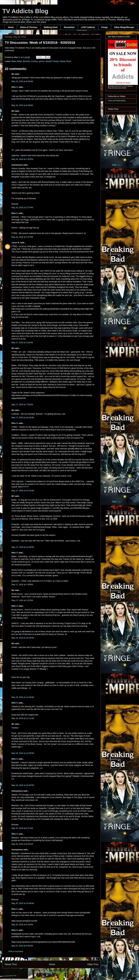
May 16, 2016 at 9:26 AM (22, 81)
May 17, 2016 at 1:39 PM (22, 585)
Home (11, 27)
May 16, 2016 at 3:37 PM (22, 237)
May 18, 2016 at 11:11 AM (23, 718)
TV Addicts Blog (25, 11)
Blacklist (26, 61)
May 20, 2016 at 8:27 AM (22, 828)
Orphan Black (65, 61)
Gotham (35, 61)
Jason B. (16, 243)
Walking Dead (51, 27)
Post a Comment (16, 951)
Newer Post (11, 964)
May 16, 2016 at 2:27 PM (22, 208)
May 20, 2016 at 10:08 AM (23, 903)
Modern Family (52, 61)
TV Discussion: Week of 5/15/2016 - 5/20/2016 (40, 43)
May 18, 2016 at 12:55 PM (23, 753)
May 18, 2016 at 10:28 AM (23, 638)
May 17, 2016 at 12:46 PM (23, 547)
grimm (42, 61)
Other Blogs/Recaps (124, 27)
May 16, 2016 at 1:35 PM (22, 159)
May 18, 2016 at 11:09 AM (23, 697)
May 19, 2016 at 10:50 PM (23, 785)
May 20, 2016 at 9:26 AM (22, 844)
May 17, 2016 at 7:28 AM (22, 404)
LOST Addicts (88, 27)
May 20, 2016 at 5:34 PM (22, 925)
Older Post (93, 964)
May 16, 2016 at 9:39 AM (22, 105)
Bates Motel (17, 61)
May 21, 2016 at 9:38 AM (22, 946)
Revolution (69, 27)
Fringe (105, 27)
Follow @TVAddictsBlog (117, 101)
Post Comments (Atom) (57, 972)
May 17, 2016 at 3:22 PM (22, 600)
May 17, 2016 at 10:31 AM (23, 491)
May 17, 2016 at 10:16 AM (23, 417)
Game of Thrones (29, 27)
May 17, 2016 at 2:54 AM (22, 343)
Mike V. (15, 87)
